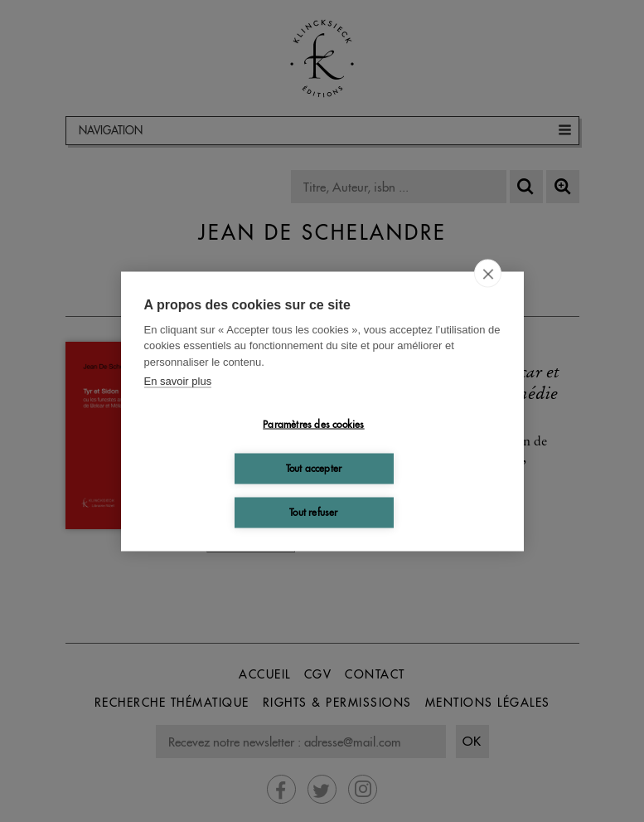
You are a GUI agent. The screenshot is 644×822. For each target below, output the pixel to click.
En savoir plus (178, 381)
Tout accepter (314, 468)
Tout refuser (313, 512)
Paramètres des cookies (313, 424)
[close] (488, 273)
